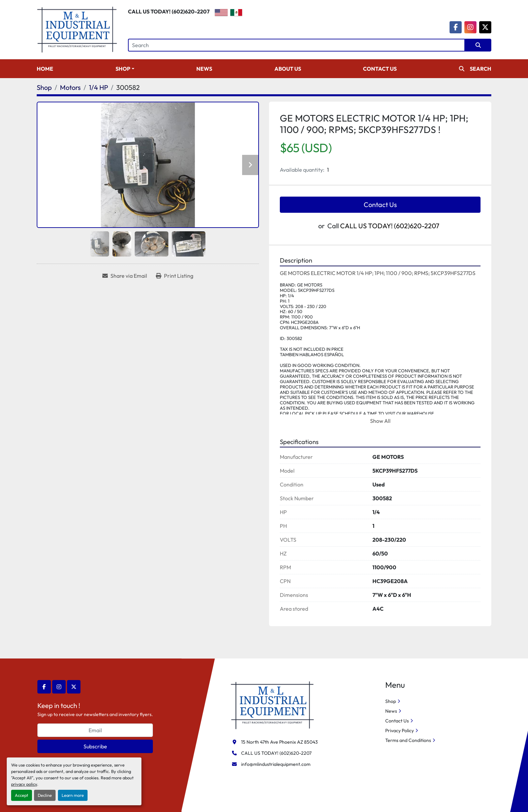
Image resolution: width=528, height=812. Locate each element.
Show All (380, 421)
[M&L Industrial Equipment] (273, 705)
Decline (45, 795)
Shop (123, 69)
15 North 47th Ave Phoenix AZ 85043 (279, 742)
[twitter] (485, 27)
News (204, 69)
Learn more (73, 795)
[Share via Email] (125, 276)
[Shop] (44, 87)
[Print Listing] (175, 276)
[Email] (95, 730)
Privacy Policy (400, 731)
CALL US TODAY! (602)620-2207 (169, 11)
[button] (125, 69)
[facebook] (456, 27)
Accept (22, 795)
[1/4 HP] (98, 87)
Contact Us (380, 69)
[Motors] (70, 87)
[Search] (296, 45)
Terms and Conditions (408, 740)
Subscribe (95, 746)
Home (45, 69)
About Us (288, 69)
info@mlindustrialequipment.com (276, 764)
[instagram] (470, 27)
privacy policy (24, 784)
